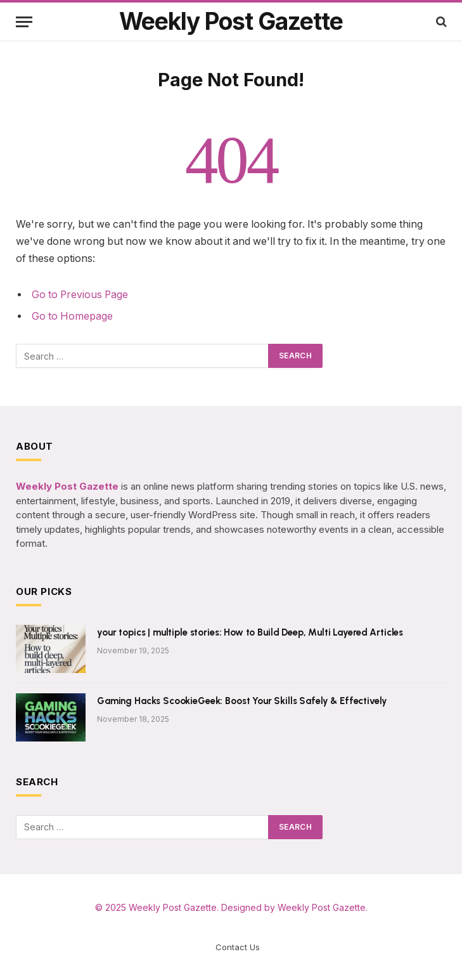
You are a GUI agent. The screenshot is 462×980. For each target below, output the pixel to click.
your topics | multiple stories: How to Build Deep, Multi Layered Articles (250, 632)
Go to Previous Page (80, 295)
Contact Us (238, 947)
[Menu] (24, 22)
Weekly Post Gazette (173, 907)
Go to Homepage (72, 316)
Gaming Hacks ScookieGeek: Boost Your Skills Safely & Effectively (242, 701)
